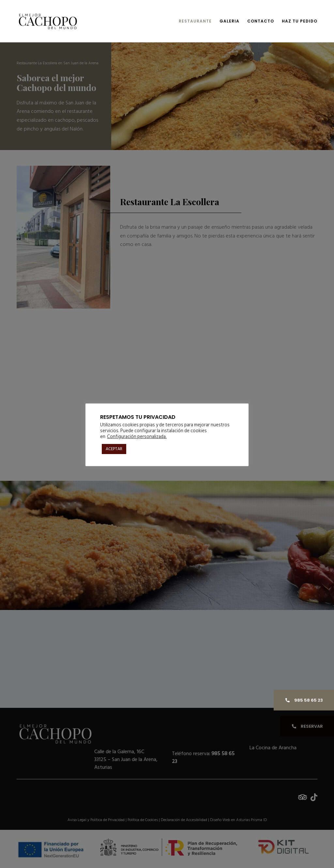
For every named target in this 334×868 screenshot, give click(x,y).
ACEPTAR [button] (114, 449)
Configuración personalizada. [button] (137, 437)
